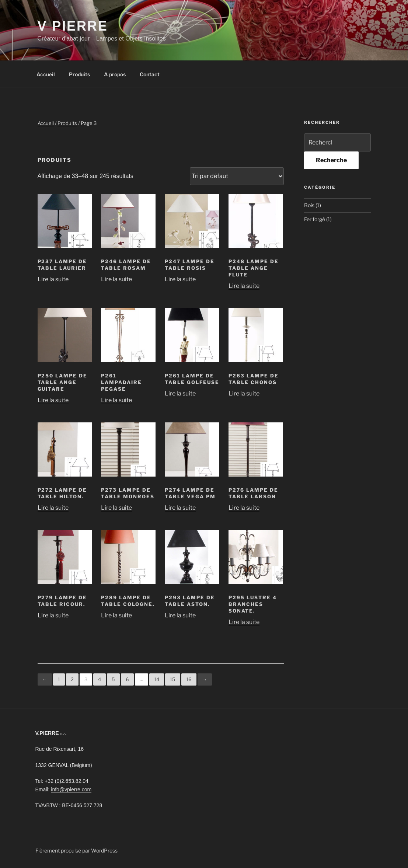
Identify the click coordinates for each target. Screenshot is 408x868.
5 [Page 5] (113, 679)
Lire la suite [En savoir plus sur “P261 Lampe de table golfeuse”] (180, 393)
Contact (150, 74)
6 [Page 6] (127, 679)
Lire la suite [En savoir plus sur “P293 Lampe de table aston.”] (180, 615)
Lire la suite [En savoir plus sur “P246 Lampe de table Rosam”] (116, 279)
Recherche (331, 160)
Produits (79, 74)
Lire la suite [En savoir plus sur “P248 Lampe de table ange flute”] (244, 286)
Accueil (46, 74)
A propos (115, 74)
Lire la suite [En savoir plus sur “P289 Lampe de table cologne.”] (116, 615)
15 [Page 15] (173, 679)
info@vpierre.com (71, 789)
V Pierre (73, 26)
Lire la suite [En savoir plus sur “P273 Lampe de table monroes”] (116, 508)
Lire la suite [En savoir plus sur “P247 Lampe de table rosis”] (180, 279)
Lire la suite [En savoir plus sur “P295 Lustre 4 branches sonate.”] (244, 622)
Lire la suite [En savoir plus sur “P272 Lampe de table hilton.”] (53, 508)
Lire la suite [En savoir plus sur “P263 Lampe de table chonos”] (244, 393)
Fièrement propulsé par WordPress (76, 850)
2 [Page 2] (72, 679)
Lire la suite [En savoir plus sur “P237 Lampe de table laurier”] (53, 279)
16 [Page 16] (189, 679)
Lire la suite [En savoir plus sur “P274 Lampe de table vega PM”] (180, 508)
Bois (309, 205)
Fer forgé (315, 219)
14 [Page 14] (157, 679)
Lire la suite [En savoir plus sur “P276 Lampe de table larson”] (244, 508)
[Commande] (237, 176)
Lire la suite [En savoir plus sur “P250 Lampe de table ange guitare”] (53, 400)
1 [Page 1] (59, 679)
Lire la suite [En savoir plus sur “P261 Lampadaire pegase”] (116, 400)
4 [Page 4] (100, 679)
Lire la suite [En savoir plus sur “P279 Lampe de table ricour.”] (53, 615)
